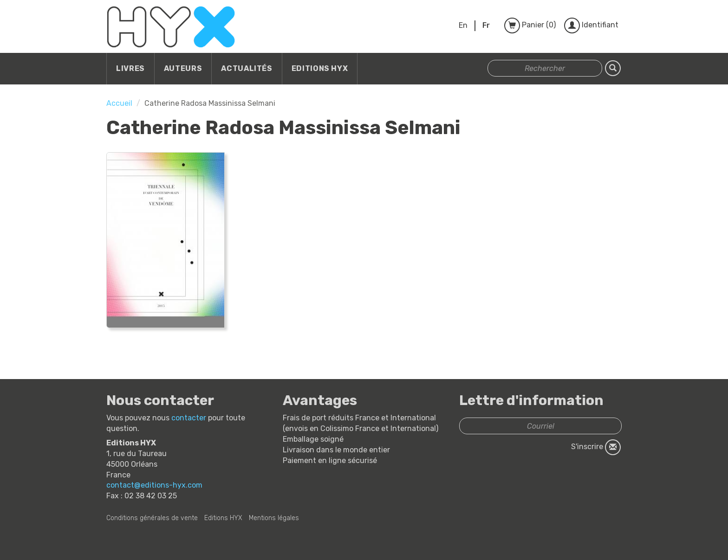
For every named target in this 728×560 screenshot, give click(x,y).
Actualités (247, 68)
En (463, 25)
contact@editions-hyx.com (154, 485)
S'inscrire (596, 447)
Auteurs (183, 68)
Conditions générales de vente (152, 518)
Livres (130, 68)
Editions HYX (320, 68)
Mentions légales (274, 518)
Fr (486, 25)
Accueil (119, 103)
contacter (189, 418)
